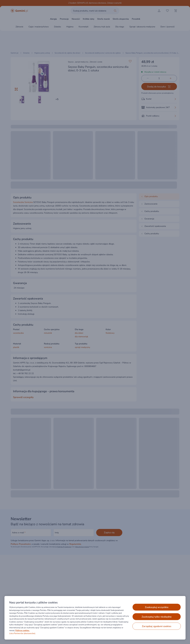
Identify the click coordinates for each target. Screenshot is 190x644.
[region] (95, 618)
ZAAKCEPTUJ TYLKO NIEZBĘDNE (157, 617)
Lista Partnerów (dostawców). (22, 633)
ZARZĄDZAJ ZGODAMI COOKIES (157, 626)
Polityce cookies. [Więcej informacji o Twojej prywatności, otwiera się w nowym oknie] (22, 630)
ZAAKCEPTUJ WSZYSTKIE (157, 607)
